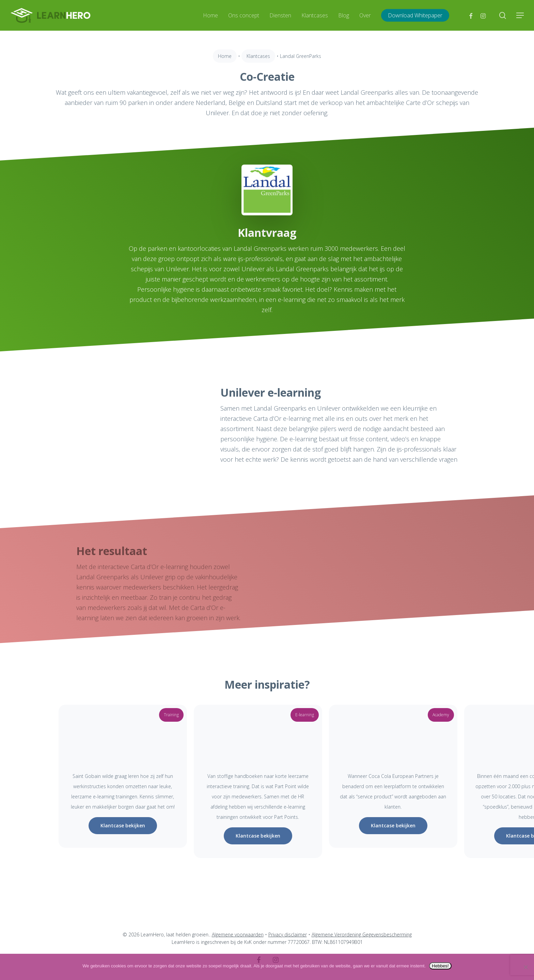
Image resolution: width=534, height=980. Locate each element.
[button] (520, 16)
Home (225, 56)
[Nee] (525, 967)
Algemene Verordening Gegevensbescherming (362, 935)
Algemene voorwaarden (238, 935)
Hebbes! (440, 966)
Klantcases (258, 56)
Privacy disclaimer (288, 935)
